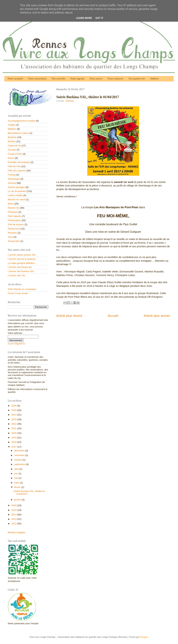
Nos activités (58, 79)
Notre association (37, 79)
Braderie (12, 137)
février (18, 487)
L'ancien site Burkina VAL (21, 271)
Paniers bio (14, 208)
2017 (14, 447)
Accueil (113, 316)
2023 (14, 419)
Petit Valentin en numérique (22, 289)
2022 (14, 424)
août (17, 469)
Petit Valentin (15, 216)
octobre (18, 460)
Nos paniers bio (137, 79)
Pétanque (13, 212)
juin (16, 473)
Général (12, 183)
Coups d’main (15, 154)
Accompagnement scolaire (22, 121)
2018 (14, 442)
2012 (14, 524)
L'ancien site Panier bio (20, 267)
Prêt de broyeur (16, 224)
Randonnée (14, 229)
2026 (14, 406)
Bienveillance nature (18, 133)
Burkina (70, 101)
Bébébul (12, 129)
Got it (99, 18)
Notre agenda (77, 79)
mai (16, 478)
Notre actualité (15, 79)
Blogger (144, 637)
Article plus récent (69, 316)
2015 (14, 510)
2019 (14, 438)
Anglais (12, 125)
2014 (14, 515)
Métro (11, 204)
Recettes (12, 233)
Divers (11, 158)
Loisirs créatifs (15, 195)
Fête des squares (17, 171)
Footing (12, 175)
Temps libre (14, 241)
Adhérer (154, 79)
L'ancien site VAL (17, 275)
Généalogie (14, 179)
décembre (20, 451)
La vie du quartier (17, 191)
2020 (14, 433)
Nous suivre (96, 79)
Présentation (14, 220)
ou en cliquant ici (17, 344)
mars (17, 483)
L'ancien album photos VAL (22, 255)
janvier (18, 500)
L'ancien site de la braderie (22, 259)
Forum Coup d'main (18, 293)
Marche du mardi (17, 199)
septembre (20, 464)
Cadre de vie (14, 146)
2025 (14, 410)
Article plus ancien (157, 316)
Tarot (10, 237)
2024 (14, 415)
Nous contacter (115, 79)
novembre (20, 455)
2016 (14, 505)
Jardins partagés (16, 187)
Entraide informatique (19, 162)
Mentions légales (17, 532)
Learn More (84, 18)
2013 (14, 519)
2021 (14, 428)
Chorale (12, 150)
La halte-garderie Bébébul (21, 263)
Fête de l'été (14, 166)
